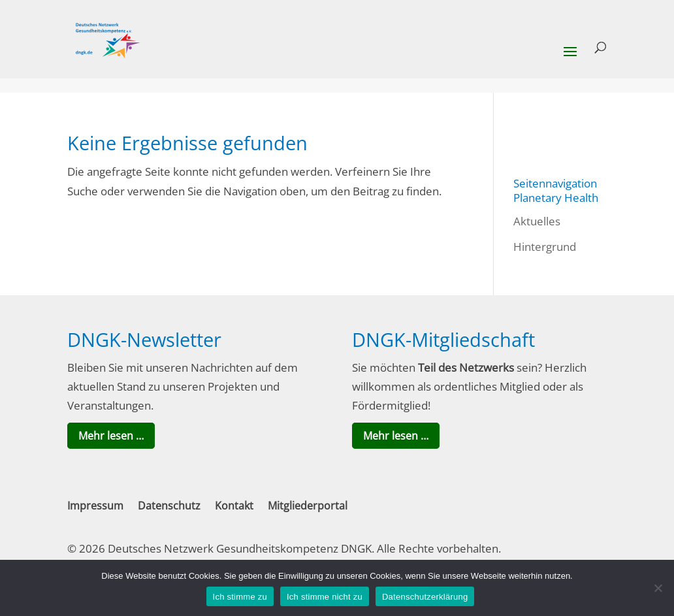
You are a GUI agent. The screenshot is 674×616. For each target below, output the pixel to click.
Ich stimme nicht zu (325, 597)
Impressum (95, 506)
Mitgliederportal (308, 506)
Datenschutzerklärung (425, 597)
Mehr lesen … (111, 436)
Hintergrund (545, 247)
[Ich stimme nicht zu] (658, 588)
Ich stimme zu (240, 597)
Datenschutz (169, 506)
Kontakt (234, 506)
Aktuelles (537, 221)
